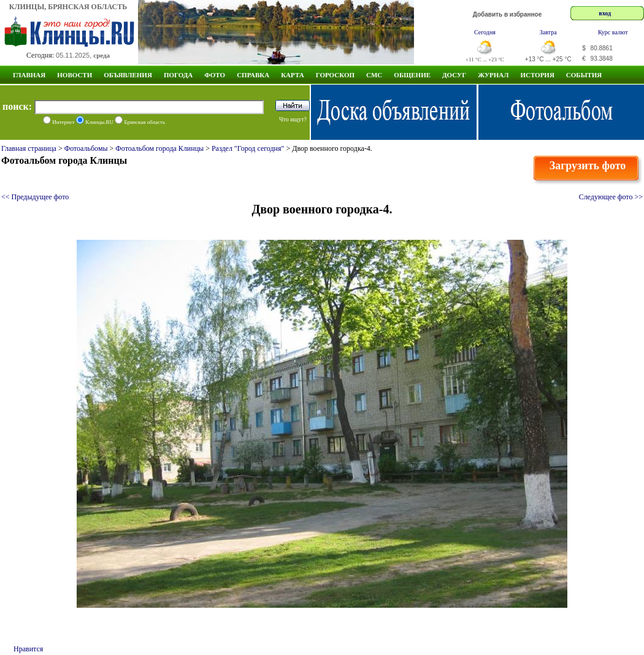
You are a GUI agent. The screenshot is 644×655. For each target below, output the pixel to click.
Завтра (548, 32)
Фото (215, 75)
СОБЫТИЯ (584, 75)
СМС (374, 75)
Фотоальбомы (86, 148)
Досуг (454, 75)
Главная (29, 75)
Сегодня (485, 32)
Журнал (493, 75)
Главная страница (29, 148)
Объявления (128, 75)
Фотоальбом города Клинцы (159, 148)
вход (605, 13)
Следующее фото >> (611, 197)
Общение (412, 75)
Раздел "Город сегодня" (248, 148)
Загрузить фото (588, 166)
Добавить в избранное (508, 14)
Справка (253, 75)
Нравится (28, 649)
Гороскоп (335, 75)
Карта (293, 75)
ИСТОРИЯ (537, 75)
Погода (178, 75)
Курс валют (613, 32)
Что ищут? (293, 119)
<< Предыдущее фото (35, 197)
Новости (75, 75)
